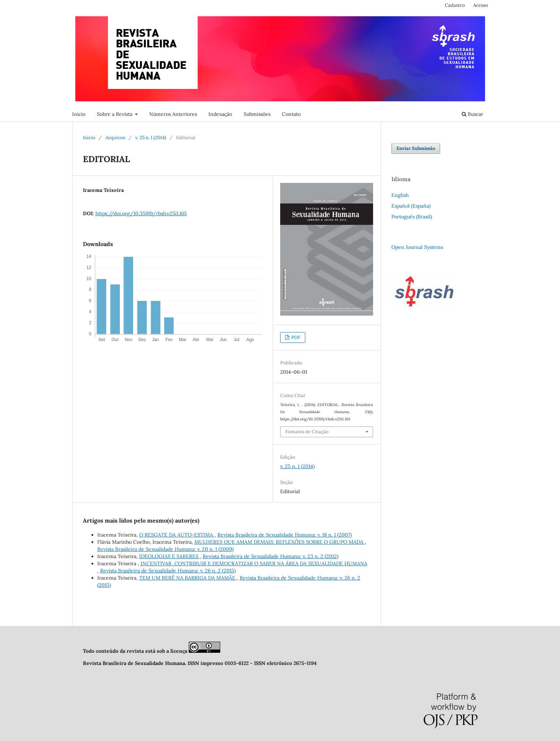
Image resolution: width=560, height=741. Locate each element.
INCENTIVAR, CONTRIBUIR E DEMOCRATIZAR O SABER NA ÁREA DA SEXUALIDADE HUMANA (254, 563)
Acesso (481, 5)
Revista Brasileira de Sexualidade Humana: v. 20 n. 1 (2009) (165, 549)
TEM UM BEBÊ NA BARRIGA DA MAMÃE (188, 578)
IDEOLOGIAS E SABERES (170, 556)
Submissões (257, 114)
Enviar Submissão (416, 148)
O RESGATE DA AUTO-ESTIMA (177, 535)
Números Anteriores (173, 114)
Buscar (472, 114)
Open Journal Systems (417, 247)
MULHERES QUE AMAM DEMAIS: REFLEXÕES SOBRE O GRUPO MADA (280, 542)
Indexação (220, 114)
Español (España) (411, 206)
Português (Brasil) (412, 217)
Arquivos (115, 138)
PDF (295, 337)
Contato (291, 114)
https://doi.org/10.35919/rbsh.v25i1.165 (141, 213)
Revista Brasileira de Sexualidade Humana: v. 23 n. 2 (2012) (270, 556)
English (400, 195)
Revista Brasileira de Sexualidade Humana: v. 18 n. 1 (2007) (284, 535)
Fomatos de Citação (307, 432)
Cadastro (455, 5)
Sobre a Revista (115, 114)
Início (79, 114)
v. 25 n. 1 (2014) (151, 138)
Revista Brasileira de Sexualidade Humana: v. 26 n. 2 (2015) (168, 571)
